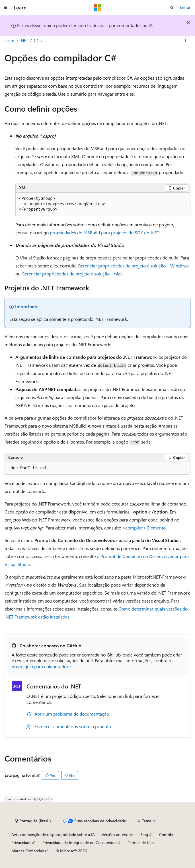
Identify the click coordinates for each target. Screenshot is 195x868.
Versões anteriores (118, 834)
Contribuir (168, 834)
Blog (144, 834)
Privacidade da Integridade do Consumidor (80, 842)
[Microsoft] (98, 8)
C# (37, 40)
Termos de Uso (141, 842)
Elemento (144, 528)
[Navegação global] (6, 8)
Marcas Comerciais (28, 851)
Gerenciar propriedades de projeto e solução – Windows (133, 266)
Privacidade (21, 842)
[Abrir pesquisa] (172, 8)
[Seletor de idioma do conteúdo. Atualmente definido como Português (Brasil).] (33, 821)
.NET (24, 40)
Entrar (185, 7)
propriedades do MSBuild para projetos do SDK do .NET (104, 232)
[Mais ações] (185, 41)
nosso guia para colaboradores (42, 666)
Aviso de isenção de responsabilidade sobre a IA (53, 834)
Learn (9, 40)
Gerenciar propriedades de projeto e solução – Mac (72, 274)
